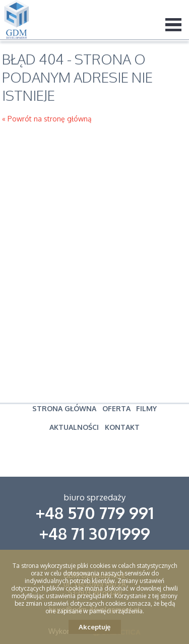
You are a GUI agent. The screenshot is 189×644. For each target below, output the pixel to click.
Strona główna (64, 408)
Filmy (146, 408)
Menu (174, 24)
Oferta (116, 408)
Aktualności (74, 427)
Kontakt (122, 427)
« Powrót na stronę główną (47, 119)
